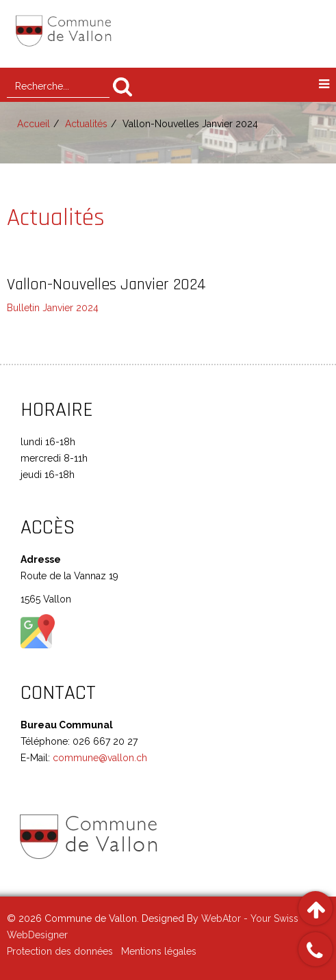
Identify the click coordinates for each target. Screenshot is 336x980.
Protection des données (60, 951)
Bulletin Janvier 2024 (53, 308)
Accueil (34, 124)
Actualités (86, 124)
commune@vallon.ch (99, 758)
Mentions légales (159, 951)
